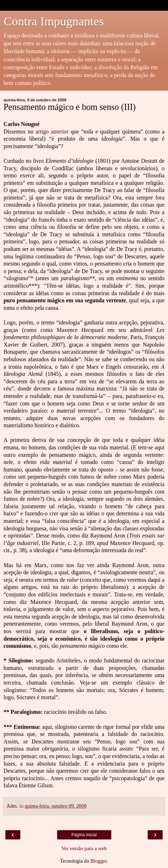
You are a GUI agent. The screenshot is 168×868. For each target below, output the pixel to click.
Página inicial (84, 835)
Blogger (99, 861)
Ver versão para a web (84, 848)
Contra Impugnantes (54, 21)
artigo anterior (52, 132)
